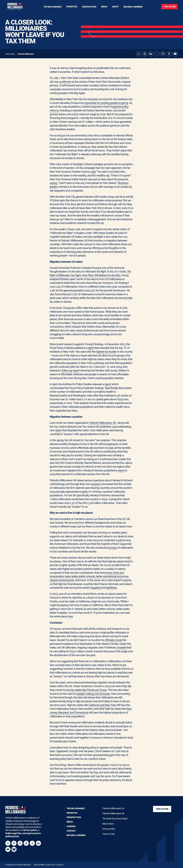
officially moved (113, 643)
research (96, 487)
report (91, 350)
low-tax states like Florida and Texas (86, 693)
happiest (96, 590)
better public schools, (83, 579)
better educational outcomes (112, 579)
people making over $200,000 (94, 696)
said (93, 174)
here (70, 619)
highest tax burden (106, 354)
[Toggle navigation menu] (72, 7)
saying (53, 186)
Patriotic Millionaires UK (103, 425)
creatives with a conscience (54, 865)
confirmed (65, 84)
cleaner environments (62, 583)
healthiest (111, 590)
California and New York (102, 708)
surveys (112, 550)
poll (120, 543)
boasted (122, 650)
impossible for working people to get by (106, 105)
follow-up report (71, 373)
